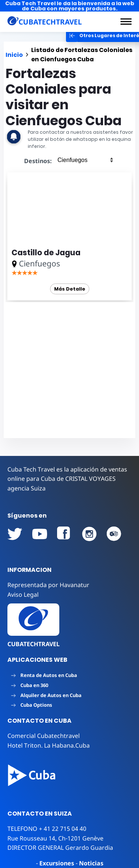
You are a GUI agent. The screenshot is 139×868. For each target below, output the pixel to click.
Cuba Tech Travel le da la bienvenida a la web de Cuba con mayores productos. (70, 6)
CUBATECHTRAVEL (34, 644)
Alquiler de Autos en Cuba (46, 695)
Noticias (91, 863)
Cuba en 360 (30, 685)
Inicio (14, 55)
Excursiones (57, 863)
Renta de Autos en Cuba (44, 675)
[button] (126, 22)
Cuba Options (32, 705)
